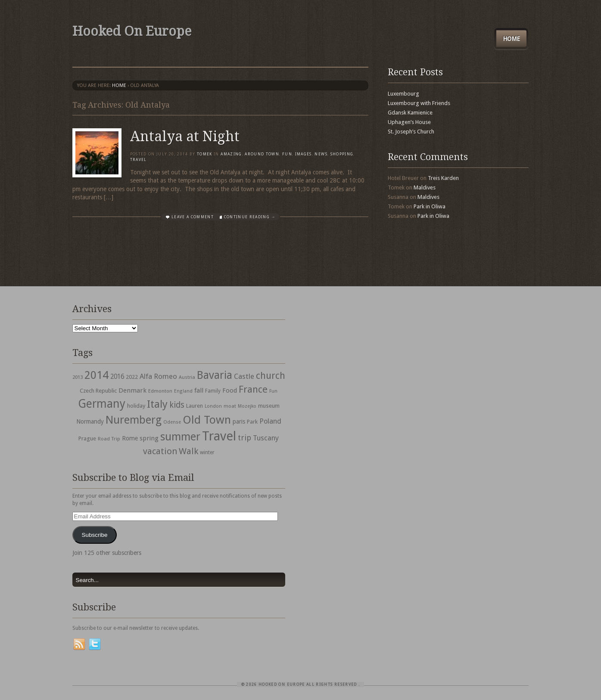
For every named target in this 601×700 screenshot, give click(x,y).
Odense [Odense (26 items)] (172, 422)
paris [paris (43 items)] (239, 421)
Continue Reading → (250, 217)
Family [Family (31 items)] (213, 391)
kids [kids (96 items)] (177, 405)
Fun (287, 154)
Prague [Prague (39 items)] (87, 438)
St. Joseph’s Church (411, 132)
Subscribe (94, 535)
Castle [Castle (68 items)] (244, 376)
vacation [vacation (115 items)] (160, 451)
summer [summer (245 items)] (180, 437)
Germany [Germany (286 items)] (102, 404)
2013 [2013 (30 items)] (78, 377)
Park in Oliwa (430, 206)
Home (511, 39)
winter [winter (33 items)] (207, 452)
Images (304, 154)
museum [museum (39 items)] (269, 406)
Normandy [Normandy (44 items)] (90, 421)
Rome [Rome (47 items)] (130, 438)
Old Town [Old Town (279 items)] (207, 420)
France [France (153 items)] (253, 389)
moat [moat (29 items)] (230, 406)
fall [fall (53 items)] (199, 390)
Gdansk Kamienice (410, 113)
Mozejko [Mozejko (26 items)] (247, 406)
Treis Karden (443, 178)
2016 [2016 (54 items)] (117, 377)
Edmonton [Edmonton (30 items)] (160, 391)
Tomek (205, 154)
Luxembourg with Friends (419, 103)
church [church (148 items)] (271, 376)
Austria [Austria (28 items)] (187, 377)
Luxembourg (403, 94)
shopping (342, 154)
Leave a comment (193, 217)
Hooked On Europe (132, 31)
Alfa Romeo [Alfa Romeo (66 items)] (158, 376)
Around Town (262, 154)
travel (139, 160)
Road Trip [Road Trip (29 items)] (109, 439)
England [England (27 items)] (183, 391)
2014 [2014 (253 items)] (97, 375)
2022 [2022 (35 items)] (132, 377)
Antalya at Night (185, 136)
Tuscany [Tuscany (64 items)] (266, 438)
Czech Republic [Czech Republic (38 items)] (98, 391)
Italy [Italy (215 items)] (157, 404)
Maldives (425, 187)
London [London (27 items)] (213, 406)
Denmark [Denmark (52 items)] (132, 390)
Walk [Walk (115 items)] (188, 451)
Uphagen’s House (409, 122)
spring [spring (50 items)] (149, 438)
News (321, 154)
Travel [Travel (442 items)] (219, 436)
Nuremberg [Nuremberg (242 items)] (134, 420)
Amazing (231, 154)
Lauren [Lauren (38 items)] (195, 406)
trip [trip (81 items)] (244, 438)
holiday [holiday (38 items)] (136, 406)
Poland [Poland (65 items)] (270, 421)
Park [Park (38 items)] (252, 422)
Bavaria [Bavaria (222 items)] (215, 375)
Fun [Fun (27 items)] (273, 391)
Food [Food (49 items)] (230, 390)
